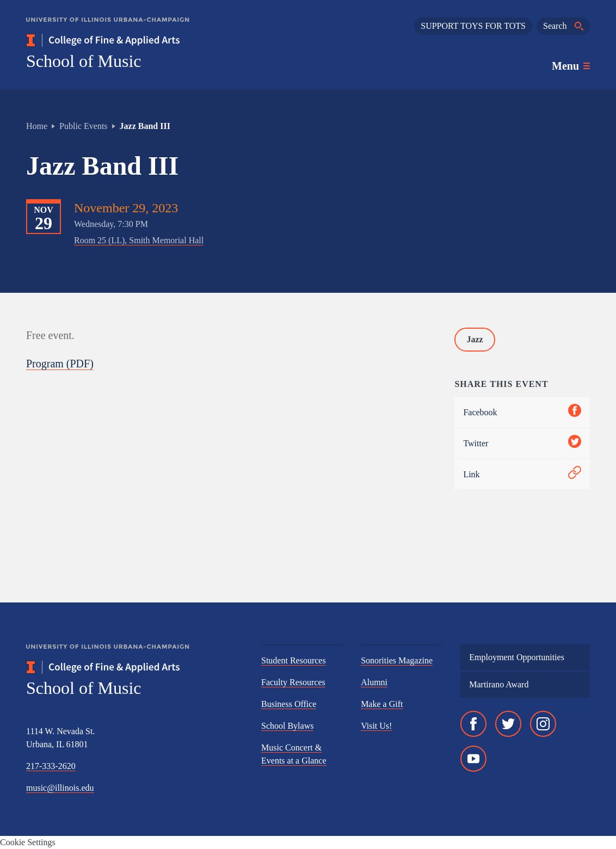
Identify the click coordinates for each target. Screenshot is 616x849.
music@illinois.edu (60, 788)
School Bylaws (287, 726)
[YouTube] (473, 759)
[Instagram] (543, 724)
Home (37, 126)
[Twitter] (508, 724)
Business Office (289, 704)
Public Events (83, 126)
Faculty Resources (293, 682)
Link (522, 474)
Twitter (522, 443)
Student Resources (294, 660)
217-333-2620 (51, 766)
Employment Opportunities (517, 657)
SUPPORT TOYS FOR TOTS (473, 26)
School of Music (84, 61)
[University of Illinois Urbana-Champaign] (108, 27)
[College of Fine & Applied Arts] (135, 40)
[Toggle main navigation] (571, 66)
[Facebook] (473, 724)
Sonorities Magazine (397, 660)
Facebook (522, 412)
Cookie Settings (28, 842)
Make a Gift (382, 704)
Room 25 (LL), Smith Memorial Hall (139, 240)
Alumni (374, 682)
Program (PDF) (60, 364)
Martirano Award (499, 684)
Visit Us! (376, 726)
